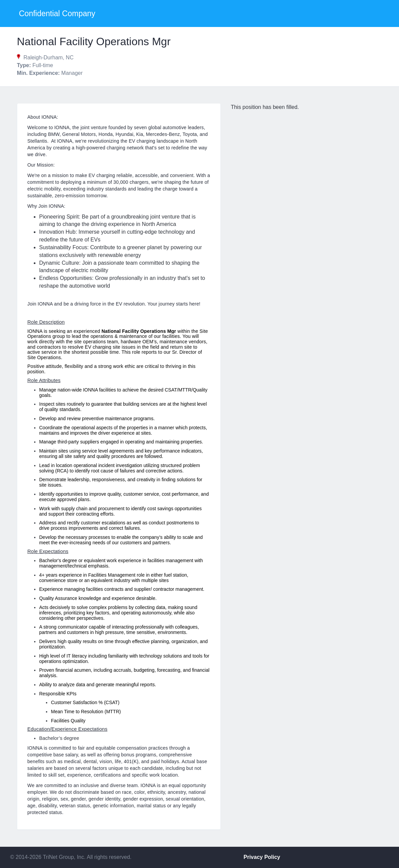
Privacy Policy (262, 857)
